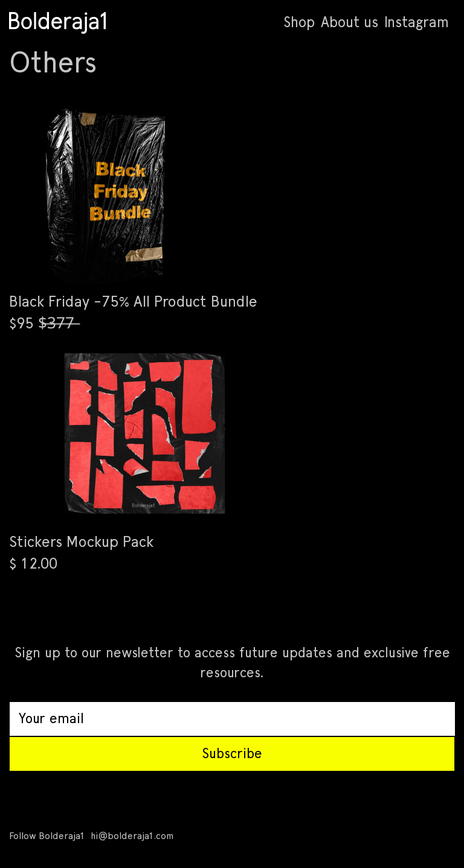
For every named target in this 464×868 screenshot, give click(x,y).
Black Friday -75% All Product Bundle (133, 302)
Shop (299, 23)
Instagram (417, 23)
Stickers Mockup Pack (81, 542)
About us (350, 23)
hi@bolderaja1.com (132, 836)
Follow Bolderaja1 (47, 836)
